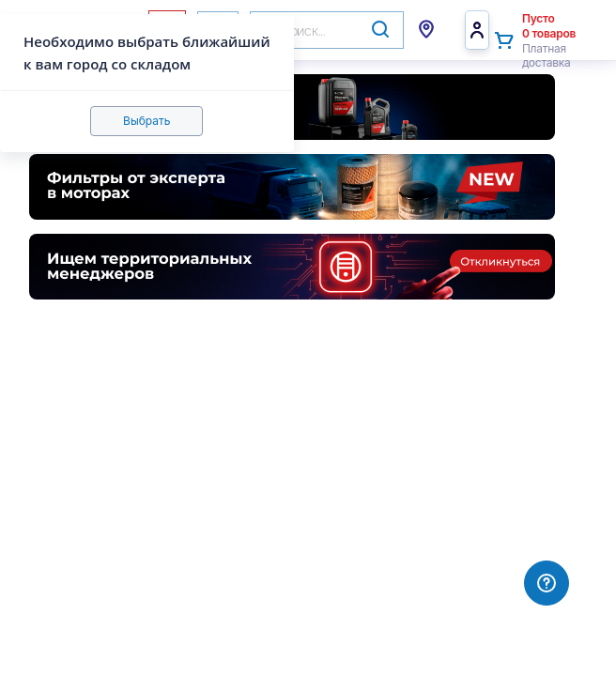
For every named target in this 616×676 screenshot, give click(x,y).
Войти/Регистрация (477, 30)
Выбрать (147, 121)
